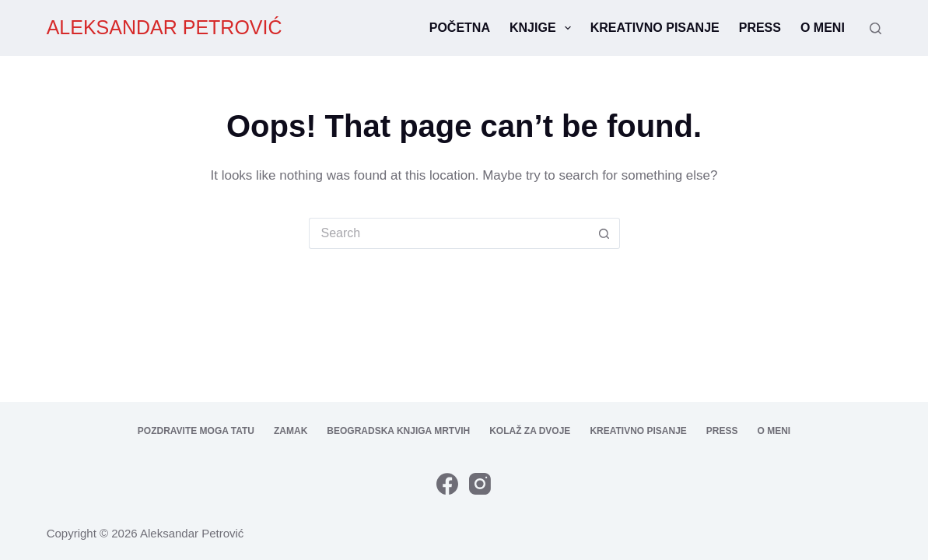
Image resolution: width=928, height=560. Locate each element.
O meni (823, 28)
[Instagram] (480, 484)
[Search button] (604, 233)
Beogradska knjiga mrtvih (398, 431)
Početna (460, 28)
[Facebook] (447, 484)
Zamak (291, 431)
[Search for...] (449, 233)
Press (760, 28)
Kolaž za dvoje (530, 431)
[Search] (875, 28)
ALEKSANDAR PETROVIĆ (165, 27)
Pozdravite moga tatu (196, 431)
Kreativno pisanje (655, 28)
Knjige (543, 28)
